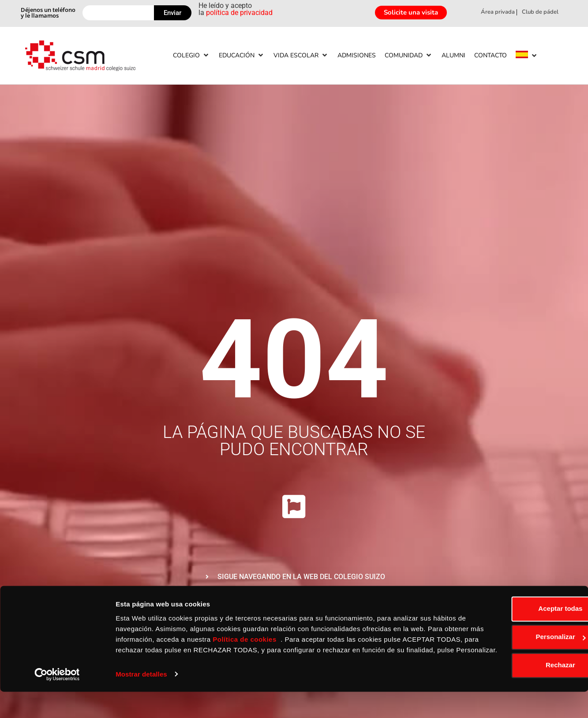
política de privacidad (239, 13)
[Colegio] (191, 55)
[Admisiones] (357, 55)
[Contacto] (491, 55)
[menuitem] (522, 56)
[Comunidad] (409, 55)
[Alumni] (453, 55)
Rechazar (515, 681)
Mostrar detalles (141, 701)
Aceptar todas (514, 625)
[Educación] (242, 55)
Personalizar (515, 653)
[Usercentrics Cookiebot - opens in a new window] (57, 701)
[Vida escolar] (301, 55)
